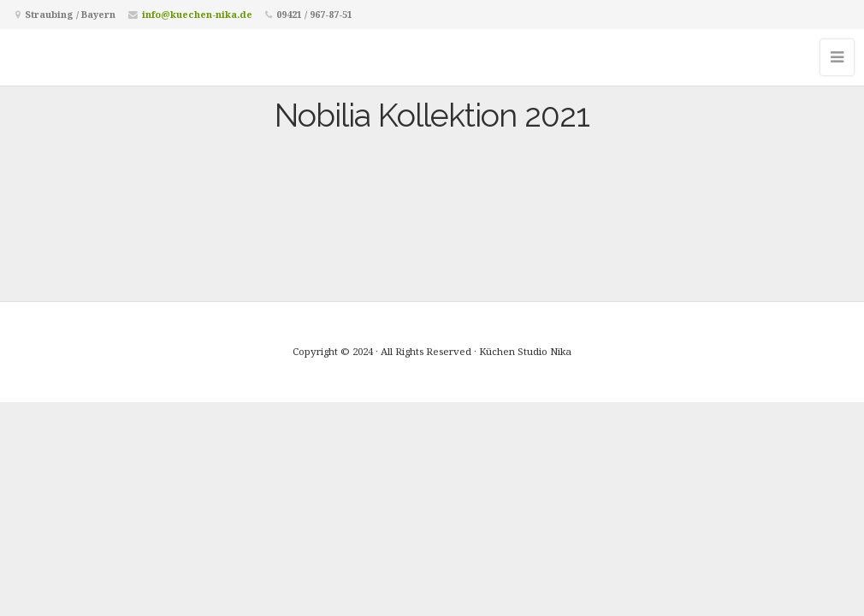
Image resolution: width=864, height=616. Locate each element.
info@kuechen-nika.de (197, 14)
